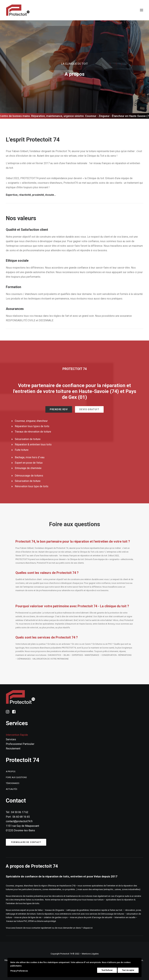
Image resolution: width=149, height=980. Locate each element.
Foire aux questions (16, 777)
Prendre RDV (59, 409)
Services (11, 739)
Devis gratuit (89, 409)
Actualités (11, 789)
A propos (11, 772)
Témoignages (13, 783)
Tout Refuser (107, 970)
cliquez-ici (88, 928)
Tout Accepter (128, 970)
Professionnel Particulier (20, 744)
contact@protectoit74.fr (19, 821)
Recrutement (13, 749)
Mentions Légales (90, 954)
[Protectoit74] (18, 10)
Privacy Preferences (19, 971)
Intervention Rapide (17, 735)
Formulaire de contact (26, 842)
